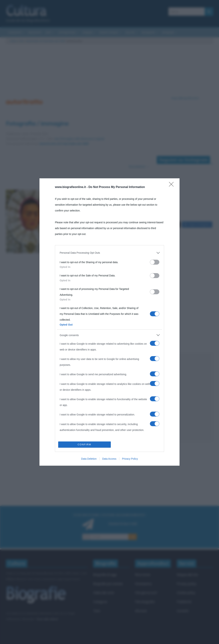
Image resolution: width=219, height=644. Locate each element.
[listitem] (109, 335)
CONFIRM (84, 362)
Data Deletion (89, 376)
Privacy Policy (130, 376)
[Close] (172, 268)
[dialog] (109, 322)
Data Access (109, 376)
